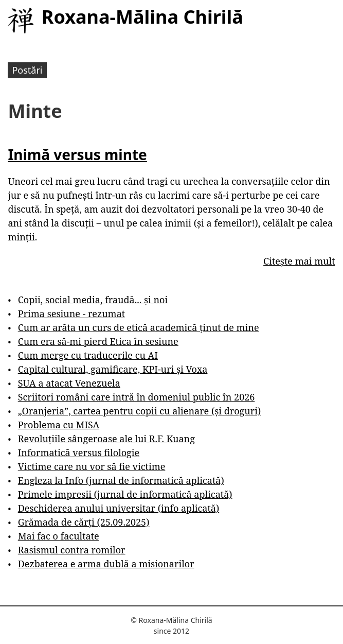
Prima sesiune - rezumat (71, 314)
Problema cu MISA (59, 425)
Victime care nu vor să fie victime (92, 466)
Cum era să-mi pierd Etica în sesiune (98, 341)
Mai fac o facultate (59, 536)
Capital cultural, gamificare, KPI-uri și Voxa (113, 369)
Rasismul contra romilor (72, 550)
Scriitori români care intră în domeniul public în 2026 (137, 397)
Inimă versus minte (77, 154)
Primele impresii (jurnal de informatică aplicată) (125, 494)
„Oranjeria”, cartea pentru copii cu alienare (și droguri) (139, 411)
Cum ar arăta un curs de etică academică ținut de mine (139, 327)
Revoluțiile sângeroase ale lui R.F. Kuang (106, 439)
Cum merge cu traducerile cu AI (88, 355)
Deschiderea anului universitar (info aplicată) (119, 508)
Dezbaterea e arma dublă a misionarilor (106, 564)
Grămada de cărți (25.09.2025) (84, 522)
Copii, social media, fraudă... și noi (93, 300)
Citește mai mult (299, 261)
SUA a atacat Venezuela (69, 383)
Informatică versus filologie (79, 452)
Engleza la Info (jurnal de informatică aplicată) (121, 480)
